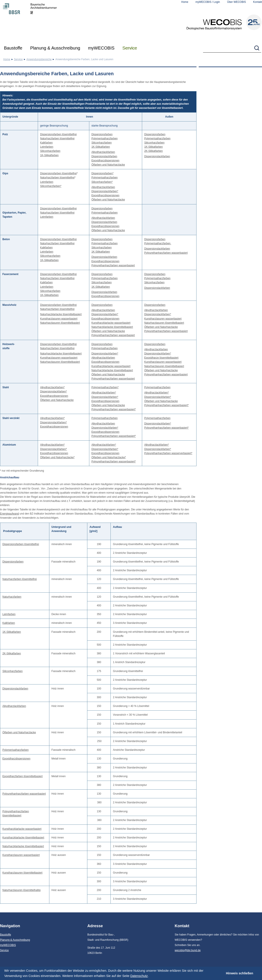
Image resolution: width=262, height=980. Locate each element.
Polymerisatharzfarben (105, 139)
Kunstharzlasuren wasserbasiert (59, 319)
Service (130, 48)
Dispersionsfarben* (103, 173)
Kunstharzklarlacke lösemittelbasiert (23, 838)
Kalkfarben (46, 143)
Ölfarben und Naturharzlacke (108, 165)
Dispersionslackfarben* (105, 191)
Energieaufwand (9, 514)
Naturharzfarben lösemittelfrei (57, 139)
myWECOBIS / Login (208, 2)
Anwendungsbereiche (39, 59)
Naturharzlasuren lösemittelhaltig (22, 890)
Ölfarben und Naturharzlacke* (57, 457)
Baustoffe (13, 48)
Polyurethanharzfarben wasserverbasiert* (168, 453)
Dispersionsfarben (102, 134)
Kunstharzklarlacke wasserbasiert (111, 323)
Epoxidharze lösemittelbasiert (161, 358)
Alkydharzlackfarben (103, 152)
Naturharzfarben (12, 597)
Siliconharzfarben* (51, 186)
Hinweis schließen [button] (240, 973)
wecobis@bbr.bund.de (188, 950)
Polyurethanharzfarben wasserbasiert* (114, 409)
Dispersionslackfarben (104, 156)
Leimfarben (47, 147)
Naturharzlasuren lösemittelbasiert (60, 323)
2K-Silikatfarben (154, 151)
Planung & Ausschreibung (55, 48)
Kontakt (258, 2)
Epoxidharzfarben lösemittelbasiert (22, 776)
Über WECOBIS (236, 2)
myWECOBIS (101, 48)
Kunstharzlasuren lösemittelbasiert (22, 873)
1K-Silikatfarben (49, 155)
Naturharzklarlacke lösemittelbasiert (61, 314)
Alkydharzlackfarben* (53, 387)
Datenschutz (139, 976)
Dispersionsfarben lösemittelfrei (58, 134)
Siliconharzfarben (50, 151)
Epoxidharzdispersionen (105, 161)
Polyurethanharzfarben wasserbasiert (113, 265)
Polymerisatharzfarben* (105, 387)
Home (185, 2)
